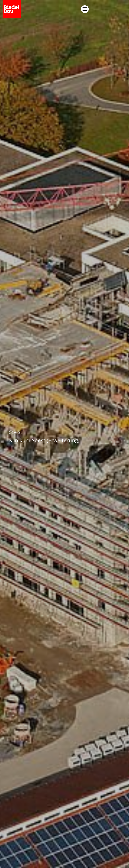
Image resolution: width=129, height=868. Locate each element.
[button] (123, 9)
